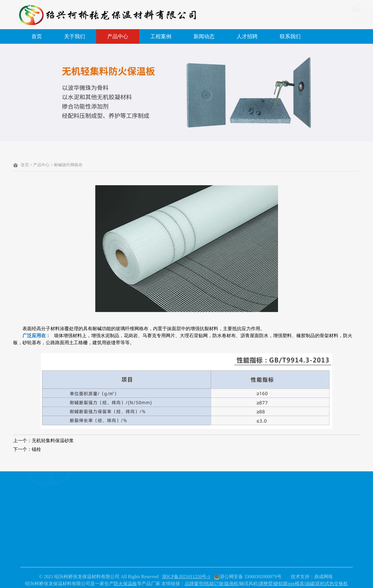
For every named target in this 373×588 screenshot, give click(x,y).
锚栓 (36, 449)
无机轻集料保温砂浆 (53, 441)
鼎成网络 (323, 583)
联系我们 (290, 36)
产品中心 (118, 36)
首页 (37, 36)
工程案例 (161, 36)
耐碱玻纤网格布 (68, 165)
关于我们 (75, 36)
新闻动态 (204, 36)
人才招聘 (247, 36)
